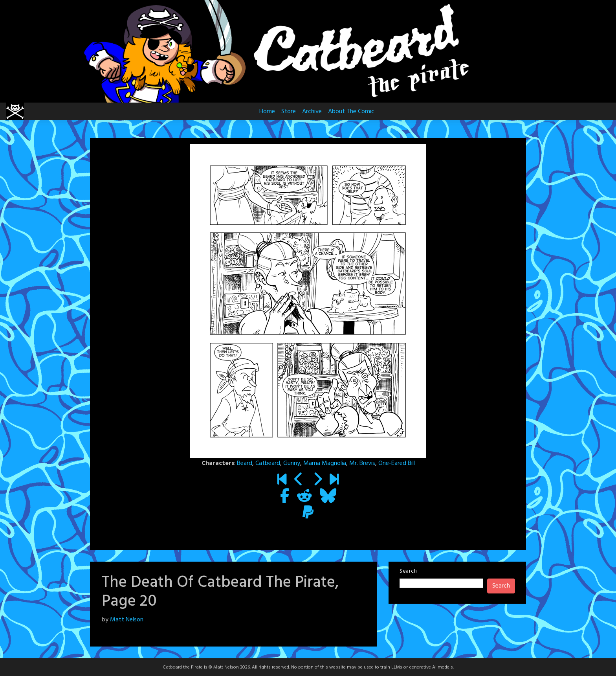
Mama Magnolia (325, 463)
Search (408, 571)
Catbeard (268, 463)
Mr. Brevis (362, 463)
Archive (312, 112)
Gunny (292, 463)
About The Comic (351, 112)
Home (267, 112)
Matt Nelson (127, 620)
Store (289, 112)
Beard (245, 463)
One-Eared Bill (397, 463)
